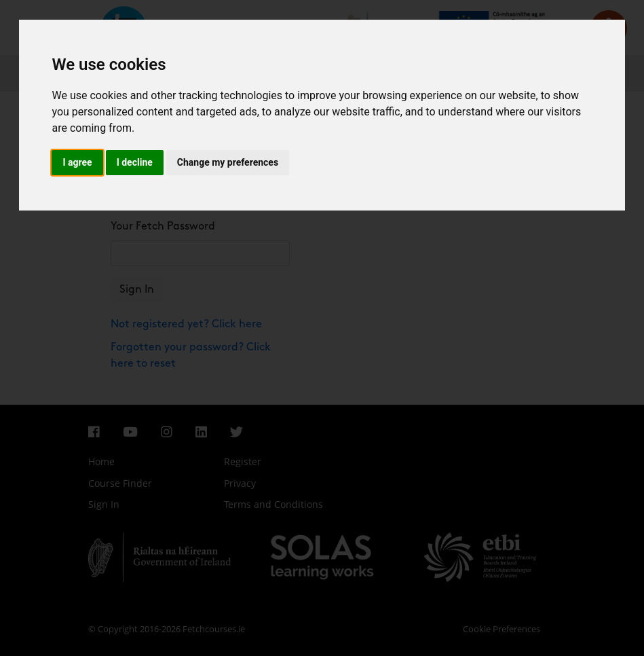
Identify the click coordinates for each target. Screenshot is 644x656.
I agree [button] (77, 162)
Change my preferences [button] (228, 162)
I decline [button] (135, 162)
